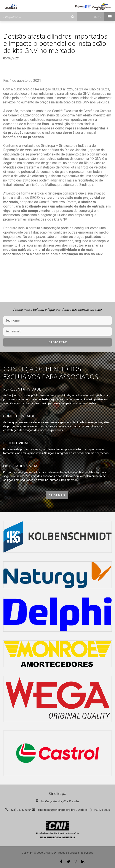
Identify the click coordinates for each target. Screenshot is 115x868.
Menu (104, 17)
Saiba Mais (57, 495)
